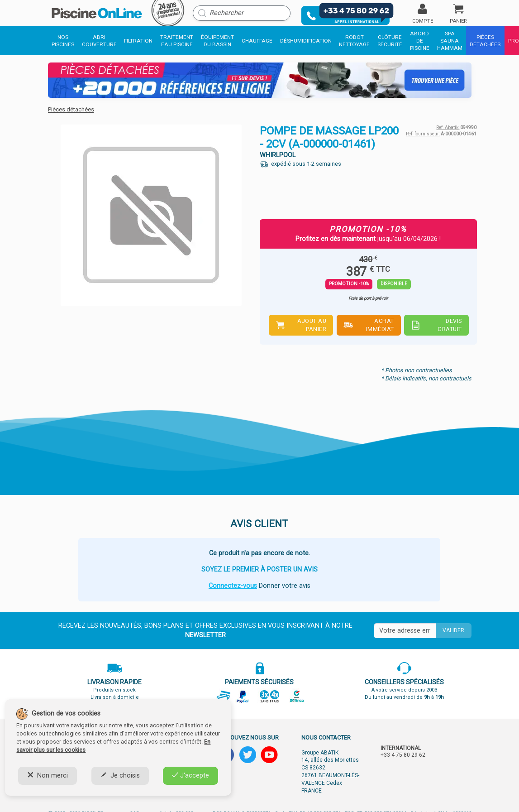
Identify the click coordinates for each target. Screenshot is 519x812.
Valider (453, 630)
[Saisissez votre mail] (405, 631)
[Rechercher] (242, 13)
